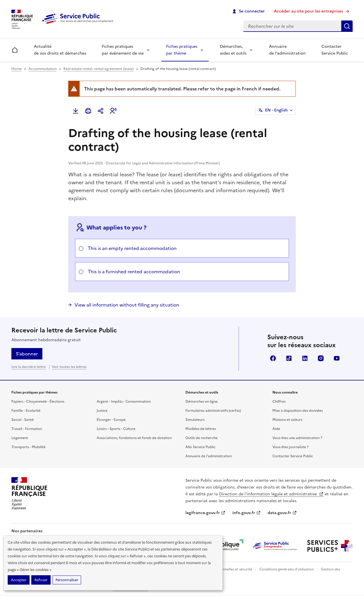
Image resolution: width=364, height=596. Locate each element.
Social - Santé (22, 420)
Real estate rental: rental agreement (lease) (99, 69)
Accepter (19, 580)
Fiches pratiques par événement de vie (123, 50)
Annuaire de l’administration (287, 50)
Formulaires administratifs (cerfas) (213, 411)
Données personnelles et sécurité (225, 569)
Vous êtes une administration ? (297, 438)
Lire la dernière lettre (29, 367)
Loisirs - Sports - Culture (116, 429)
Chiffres (279, 402)
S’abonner (27, 354)
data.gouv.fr (282, 513)
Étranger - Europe (111, 420)
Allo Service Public (200, 447)
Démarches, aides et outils (233, 50)
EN (276, 110)
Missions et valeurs (287, 420)
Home (16, 69)
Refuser (41, 580)
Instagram (321, 358)
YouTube (337, 358)
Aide (276, 429)
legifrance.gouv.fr (205, 513)
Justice (102, 411)
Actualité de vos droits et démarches (60, 50)
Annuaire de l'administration (209, 456)
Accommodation (43, 69)
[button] (113, 111)
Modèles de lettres (201, 429)
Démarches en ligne (201, 402)
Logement (20, 438)
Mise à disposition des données (298, 411)
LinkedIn (305, 358)
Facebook (273, 358)
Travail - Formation (27, 429)
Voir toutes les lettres (69, 367)
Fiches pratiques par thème (182, 50)
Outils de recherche (201, 438)
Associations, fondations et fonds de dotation (134, 438)
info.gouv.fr (247, 513)
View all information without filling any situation (127, 305)
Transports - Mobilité (28, 447)
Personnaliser (67, 580)
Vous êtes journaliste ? (290, 447)
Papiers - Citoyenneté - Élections (38, 402)
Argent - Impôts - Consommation (124, 402)
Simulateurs (195, 420)
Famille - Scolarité (26, 411)
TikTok (289, 358)
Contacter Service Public (335, 50)
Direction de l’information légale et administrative (271, 494)
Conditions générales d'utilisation (287, 569)
